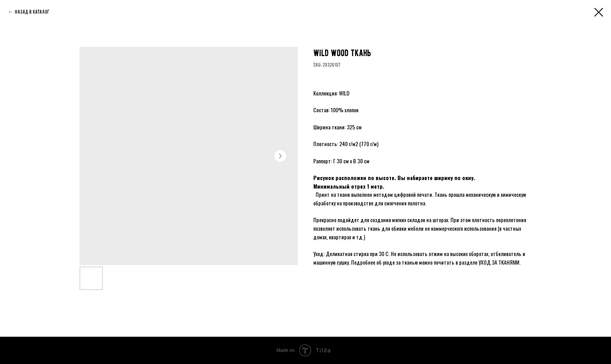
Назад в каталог (32, 12)
